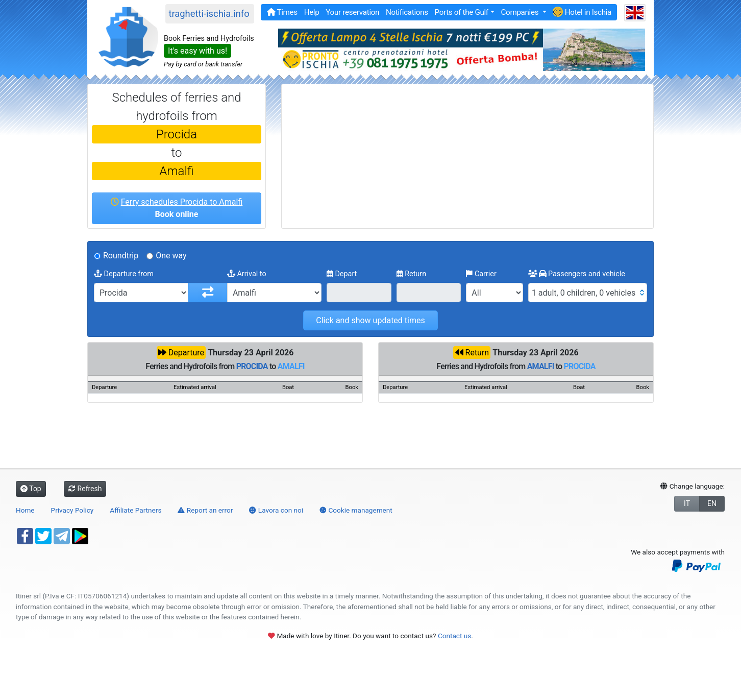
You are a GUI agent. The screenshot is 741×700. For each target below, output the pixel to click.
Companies (520, 12)
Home (25, 510)
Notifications (407, 12)
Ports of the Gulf (461, 12)
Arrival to (247, 274)
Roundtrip (121, 256)
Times (282, 12)
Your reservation (352, 12)
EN (712, 503)
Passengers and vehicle (577, 274)
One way (171, 256)
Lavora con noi (276, 510)
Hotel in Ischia (582, 12)
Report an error (205, 510)
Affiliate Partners (135, 510)
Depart (342, 274)
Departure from (124, 274)
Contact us (454, 636)
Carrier (481, 274)
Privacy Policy (72, 510)
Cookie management (356, 510)
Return (412, 274)
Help (312, 12)
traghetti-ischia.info (209, 14)
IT (687, 503)
